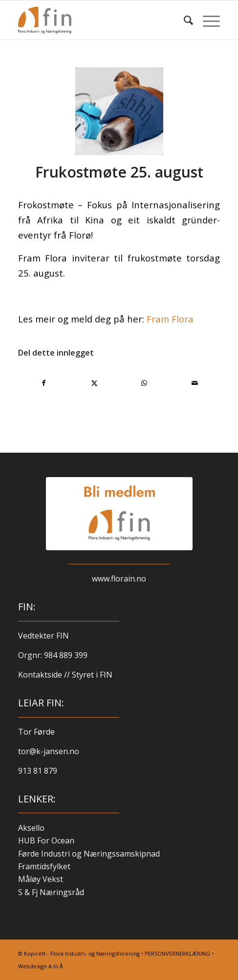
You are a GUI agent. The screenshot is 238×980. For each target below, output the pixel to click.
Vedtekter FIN (43, 636)
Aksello (31, 828)
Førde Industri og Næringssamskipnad (89, 854)
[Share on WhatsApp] (145, 383)
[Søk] (184, 20)
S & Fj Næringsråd (51, 892)
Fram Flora (170, 319)
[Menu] (206, 20)
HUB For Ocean (46, 840)
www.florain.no (119, 579)
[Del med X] (94, 383)
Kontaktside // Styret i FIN (65, 675)
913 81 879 (38, 771)
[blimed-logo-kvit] (119, 514)
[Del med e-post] (195, 383)
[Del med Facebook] (44, 383)
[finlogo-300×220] (99, 20)
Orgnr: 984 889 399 (54, 655)
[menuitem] (184, 20)
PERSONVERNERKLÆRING (177, 953)
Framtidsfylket (44, 866)
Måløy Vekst (41, 879)
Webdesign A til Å (41, 966)
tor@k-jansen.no (49, 751)
